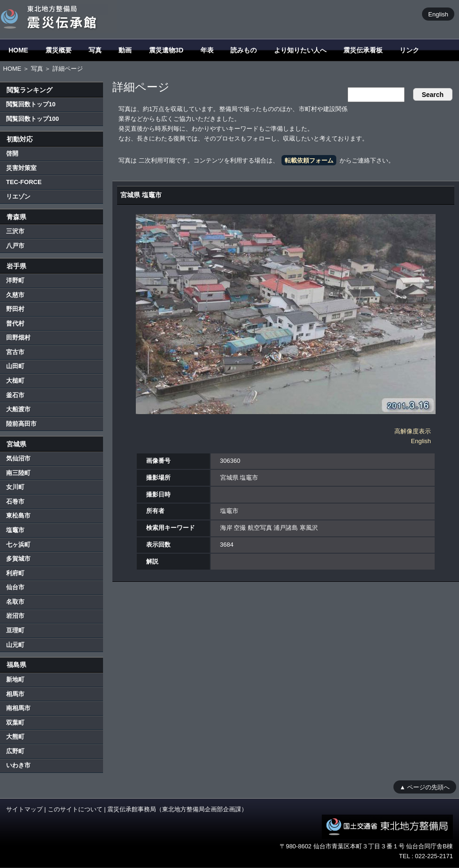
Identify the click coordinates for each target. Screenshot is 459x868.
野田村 (15, 309)
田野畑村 (18, 338)
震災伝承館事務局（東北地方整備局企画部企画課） (177, 809)
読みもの (244, 50)
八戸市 (15, 246)
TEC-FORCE (24, 182)
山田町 (15, 366)
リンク (409, 50)
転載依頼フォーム (309, 160)
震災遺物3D (166, 50)
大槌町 (15, 381)
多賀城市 (18, 559)
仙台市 (15, 587)
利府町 (15, 573)
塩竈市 (15, 530)
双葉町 (15, 723)
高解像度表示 (413, 431)
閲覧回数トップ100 (33, 119)
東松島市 (18, 516)
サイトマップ (24, 809)
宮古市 (15, 352)
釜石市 (15, 395)
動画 (125, 50)
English (438, 14)
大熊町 (15, 737)
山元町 (15, 645)
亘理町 (15, 630)
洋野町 (15, 280)
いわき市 (18, 765)
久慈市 (15, 295)
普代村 (15, 323)
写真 (95, 50)
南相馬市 (18, 708)
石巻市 (15, 501)
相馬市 (15, 694)
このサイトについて (75, 809)
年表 (207, 50)
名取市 (15, 602)
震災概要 (59, 50)
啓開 (12, 153)
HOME (18, 50)
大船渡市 (18, 409)
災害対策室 (21, 168)
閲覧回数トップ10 (31, 104)
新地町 (15, 679)
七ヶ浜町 (18, 545)
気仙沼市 (18, 458)
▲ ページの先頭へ (425, 787)
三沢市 (15, 231)
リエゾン (18, 197)
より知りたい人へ (300, 50)
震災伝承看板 (363, 50)
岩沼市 (15, 616)
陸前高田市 (21, 424)
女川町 (15, 487)
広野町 (15, 751)
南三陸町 (18, 473)
